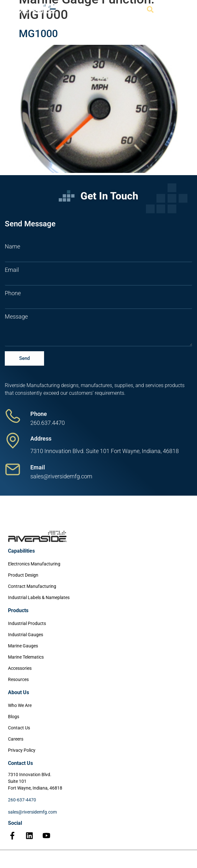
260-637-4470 (22, 800)
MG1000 (38, 34)
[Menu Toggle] (181, 10)
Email (12, 270)
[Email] (13, 469)
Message (16, 317)
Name (12, 247)
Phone (13, 293)
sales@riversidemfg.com (32, 812)
